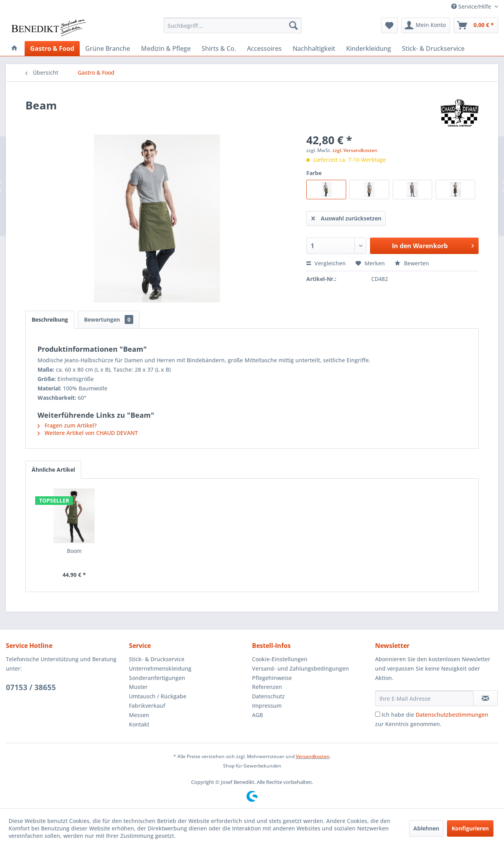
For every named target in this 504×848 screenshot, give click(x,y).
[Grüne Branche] (108, 48)
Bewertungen (109, 319)
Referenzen (267, 687)
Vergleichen (326, 263)
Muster (138, 687)
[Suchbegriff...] (233, 25)
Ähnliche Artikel (53, 470)
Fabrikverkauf (147, 706)
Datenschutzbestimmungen (452, 715)
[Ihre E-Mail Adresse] (424, 698)
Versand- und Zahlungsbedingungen (300, 668)
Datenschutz (268, 696)
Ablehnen (426, 828)
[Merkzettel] (389, 25)
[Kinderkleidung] (369, 48)
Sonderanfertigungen (157, 678)
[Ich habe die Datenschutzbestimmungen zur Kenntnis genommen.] (378, 714)
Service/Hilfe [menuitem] (472, 6)
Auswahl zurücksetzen (346, 217)
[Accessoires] (264, 48)
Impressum (267, 706)
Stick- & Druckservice (157, 659)
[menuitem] (233, 25)
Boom (74, 551)
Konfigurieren (470, 828)
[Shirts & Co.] (219, 48)
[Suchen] (293, 25)
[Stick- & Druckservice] (433, 48)
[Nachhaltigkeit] (314, 48)
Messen (139, 715)
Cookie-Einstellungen (280, 659)
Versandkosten (313, 756)
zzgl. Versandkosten (355, 150)
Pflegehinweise (272, 678)
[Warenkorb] (476, 25)
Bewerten (412, 263)
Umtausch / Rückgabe (158, 696)
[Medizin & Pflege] (166, 48)
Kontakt (139, 724)
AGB (257, 715)
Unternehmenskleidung (160, 668)
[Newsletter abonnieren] (485, 698)
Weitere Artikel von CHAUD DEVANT (88, 433)
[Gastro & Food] (52, 48)
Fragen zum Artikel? (67, 425)
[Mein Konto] (426, 25)
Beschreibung (50, 319)
